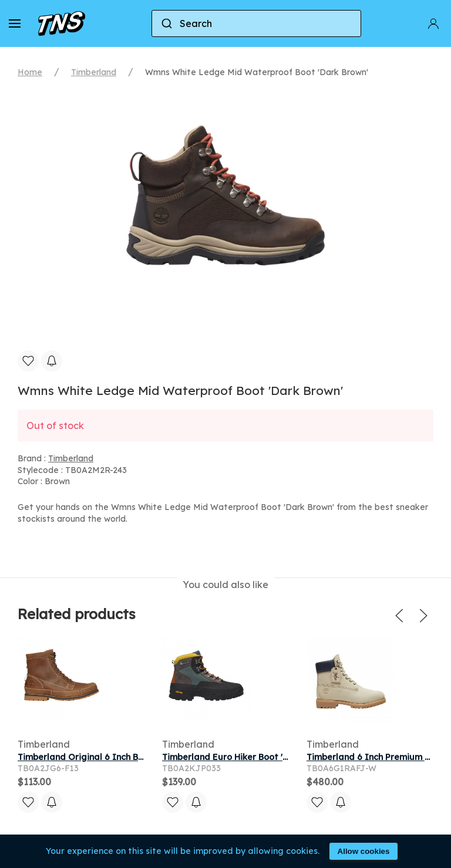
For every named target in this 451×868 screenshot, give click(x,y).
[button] (15, 23)
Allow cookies (364, 851)
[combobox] (256, 23)
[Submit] (166, 23)
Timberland (94, 72)
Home (30, 72)
